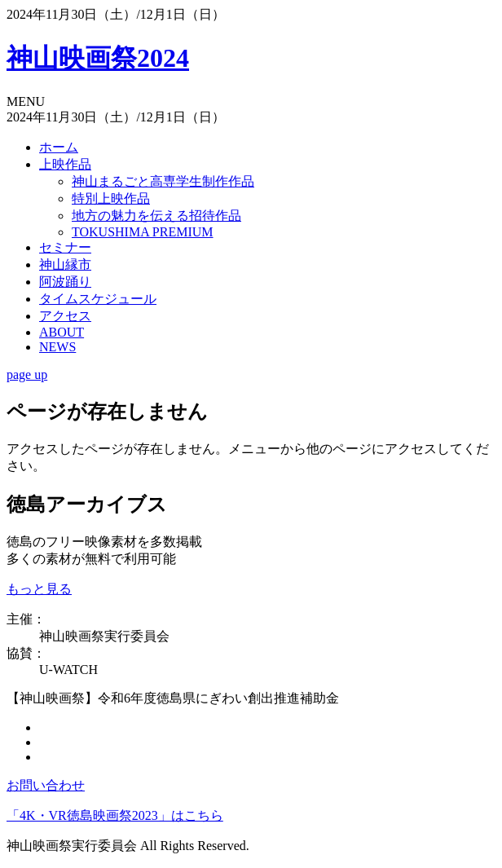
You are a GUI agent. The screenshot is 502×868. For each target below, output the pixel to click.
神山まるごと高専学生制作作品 (163, 181)
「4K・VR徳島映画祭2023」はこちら (115, 815)
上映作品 (65, 164)
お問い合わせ (46, 785)
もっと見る (39, 589)
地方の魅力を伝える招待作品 (156, 216)
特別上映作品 (111, 198)
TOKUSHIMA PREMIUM (143, 232)
